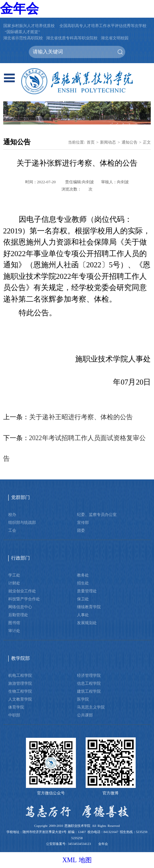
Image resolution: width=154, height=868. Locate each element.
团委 (81, 530)
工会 (12, 530)
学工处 (14, 575)
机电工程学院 (20, 675)
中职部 (14, 715)
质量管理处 (87, 591)
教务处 (83, 575)
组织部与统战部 (22, 522)
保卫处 (83, 599)
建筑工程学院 (89, 691)
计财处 (14, 583)
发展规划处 (87, 623)
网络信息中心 (20, 607)
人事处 (83, 615)
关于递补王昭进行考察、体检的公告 (81, 417)
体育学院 (16, 707)
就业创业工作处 (22, 591)
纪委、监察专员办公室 (97, 514)
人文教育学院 (20, 699)
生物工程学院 (20, 691)
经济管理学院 (89, 675)
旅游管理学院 (20, 683)
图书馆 (14, 623)
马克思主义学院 (91, 707)
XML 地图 (77, 860)
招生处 (83, 583)
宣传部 (83, 522)
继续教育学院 (89, 607)
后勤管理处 (18, 615)
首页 (91, 142)
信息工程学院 (89, 683)
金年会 (19, 9)
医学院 (83, 699)
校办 (12, 514)
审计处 (14, 631)
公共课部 (85, 715)
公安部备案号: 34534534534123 (68, 844)
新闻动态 (108, 142)
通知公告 (130, 142)
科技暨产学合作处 (24, 599)
